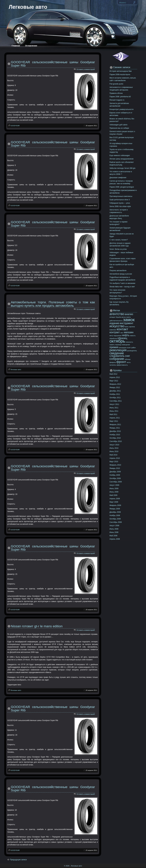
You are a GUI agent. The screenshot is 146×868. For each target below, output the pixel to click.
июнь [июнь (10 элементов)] (127, 327)
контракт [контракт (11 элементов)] (115, 332)
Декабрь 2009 (115, 472)
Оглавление (31, 46)
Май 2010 (113, 455)
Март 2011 (114, 421)
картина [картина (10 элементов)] (132, 327)
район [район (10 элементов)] (133, 348)
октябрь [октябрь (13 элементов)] (117, 341)
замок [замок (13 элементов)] (129, 320)
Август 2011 (114, 404)
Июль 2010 (114, 448)
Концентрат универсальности (121, 109)
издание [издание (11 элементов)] (114, 323)
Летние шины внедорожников (121, 159)
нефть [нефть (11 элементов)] (126, 335)
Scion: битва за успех (118, 249)
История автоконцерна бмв (121, 71)
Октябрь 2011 (115, 398)
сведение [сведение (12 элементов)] (117, 353)
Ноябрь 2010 (115, 435)
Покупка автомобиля (118, 271)
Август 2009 (114, 485)
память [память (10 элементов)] (112, 345)
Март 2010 (114, 462)
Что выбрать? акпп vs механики (122, 283)
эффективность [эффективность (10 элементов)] (122, 365)
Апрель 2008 (115, 539)
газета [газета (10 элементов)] (128, 317)
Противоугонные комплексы (121, 196)
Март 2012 (114, 381)
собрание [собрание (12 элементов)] (117, 359)
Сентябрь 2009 (116, 482)
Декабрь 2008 (115, 512)
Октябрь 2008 (115, 519)
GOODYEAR (15, 126)
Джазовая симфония (118, 178)
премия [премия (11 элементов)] (114, 347)
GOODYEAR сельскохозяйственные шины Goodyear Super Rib (53, 64)
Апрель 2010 (115, 458)
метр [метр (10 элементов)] (111, 336)
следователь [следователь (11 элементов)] (117, 356)
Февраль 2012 (115, 384)
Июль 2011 (114, 408)
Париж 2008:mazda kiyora (120, 75)
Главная (16, 46)
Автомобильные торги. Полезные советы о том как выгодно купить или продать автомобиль (53, 304)
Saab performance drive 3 (120, 200)
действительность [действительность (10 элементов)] (116, 321)
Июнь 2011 (114, 411)
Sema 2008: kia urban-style (120, 206)
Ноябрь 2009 (115, 475)
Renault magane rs (117, 100)
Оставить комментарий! (86, 69)
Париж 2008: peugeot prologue (122, 187)
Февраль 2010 (115, 465)
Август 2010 (114, 445)
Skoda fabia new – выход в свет (122, 287)
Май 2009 (113, 495)
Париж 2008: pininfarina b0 (120, 97)
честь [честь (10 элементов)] (129, 362)
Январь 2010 (115, 468)
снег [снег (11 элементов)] (127, 356)
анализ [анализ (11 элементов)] (129, 314)
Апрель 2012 (115, 377)
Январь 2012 (115, 388)
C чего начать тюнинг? (119, 240)
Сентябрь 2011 (116, 401)
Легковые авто (28, 7)
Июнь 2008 (114, 532)
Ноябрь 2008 (115, 515)
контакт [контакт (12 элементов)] (122, 329)
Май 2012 (113, 374)
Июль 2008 (114, 529)
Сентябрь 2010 (116, 441)
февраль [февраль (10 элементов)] (113, 362)
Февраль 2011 (115, 425)
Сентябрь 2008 (116, 522)
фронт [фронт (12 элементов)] (121, 362)
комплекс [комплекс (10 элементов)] (113, 330)
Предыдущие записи (18, 860)
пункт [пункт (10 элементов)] (129, 348)
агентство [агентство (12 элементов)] (117, 314)
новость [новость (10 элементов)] (133, 336)
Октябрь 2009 (115, 478)
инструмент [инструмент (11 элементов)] (127, 323)
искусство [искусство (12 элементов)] (117, 326)
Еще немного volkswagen (120, 155)
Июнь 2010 (114, 451)
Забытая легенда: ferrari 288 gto (122, 168)
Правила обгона (116, 93)
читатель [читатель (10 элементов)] (113, 365)
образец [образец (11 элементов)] (122, 338)
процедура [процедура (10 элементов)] (123, 348)
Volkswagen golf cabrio (118, 125)
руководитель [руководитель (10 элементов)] (132, 351)
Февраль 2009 (115, 505)
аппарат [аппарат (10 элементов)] (112, 317)
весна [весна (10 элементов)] (124, 317)
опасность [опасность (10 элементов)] (129, 342)
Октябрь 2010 (115, 438)
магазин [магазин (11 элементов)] (129, 332)
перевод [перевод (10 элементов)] (118, 345)
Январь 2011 (115, 428)
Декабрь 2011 (115, 391)
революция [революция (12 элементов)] (118, 350)
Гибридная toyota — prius (120, 203)
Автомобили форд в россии (121, 274)
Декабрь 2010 (115, 431)
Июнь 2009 (114, 492)
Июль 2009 (114, 489)
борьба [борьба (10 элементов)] (118, 317)
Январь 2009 (115, 509)
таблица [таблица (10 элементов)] (128, 359)
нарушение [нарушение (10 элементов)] (117, 336)
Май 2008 (113, 536)
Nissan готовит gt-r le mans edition (37, 626)
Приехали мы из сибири (119, 128)
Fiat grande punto (116, 84)
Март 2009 (114, 502)
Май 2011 (113, 414)
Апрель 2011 (115, 418)
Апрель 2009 (115, 499)
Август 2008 (114, 526)
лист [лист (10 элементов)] (122, 333)
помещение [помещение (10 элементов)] (126, 345)
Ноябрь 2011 (115, 394)
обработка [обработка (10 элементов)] (113, 338)
